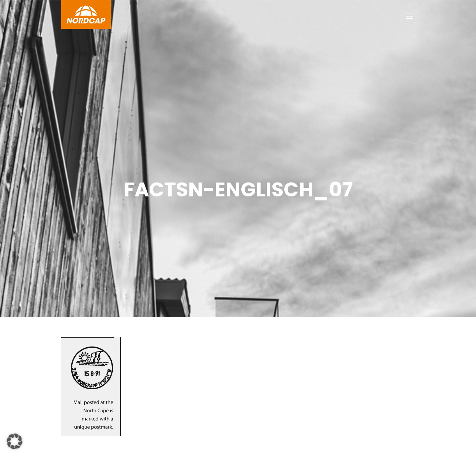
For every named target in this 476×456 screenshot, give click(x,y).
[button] (15, 441)
